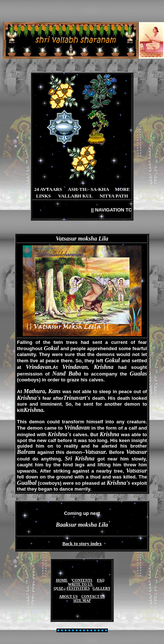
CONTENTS (82, 580)
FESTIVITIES (78, 588)
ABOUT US (68, 596)
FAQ (101, 580)
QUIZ (58, 588)
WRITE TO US (81, 584)
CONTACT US (93, 596)
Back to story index (82, 543)
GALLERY (101, 588)
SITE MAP (82, 600)
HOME (62, 580)
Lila (103, 239)
